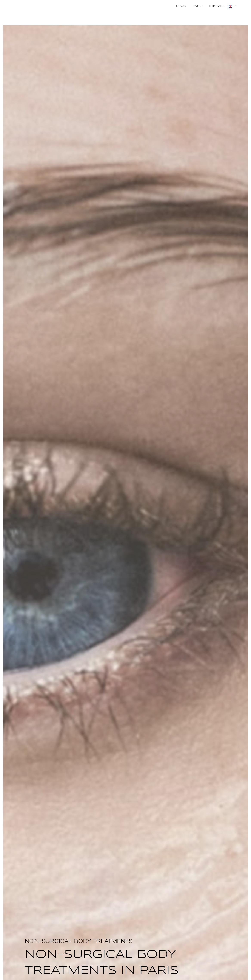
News (181, 6)
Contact (217, 6)
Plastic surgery (112, 16)
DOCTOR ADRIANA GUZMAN (39, 16)
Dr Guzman (79, 16)
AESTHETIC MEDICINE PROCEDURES (200, 16)
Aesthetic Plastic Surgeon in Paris (39, 22)
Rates (197, 6)
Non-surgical (149, 16)
